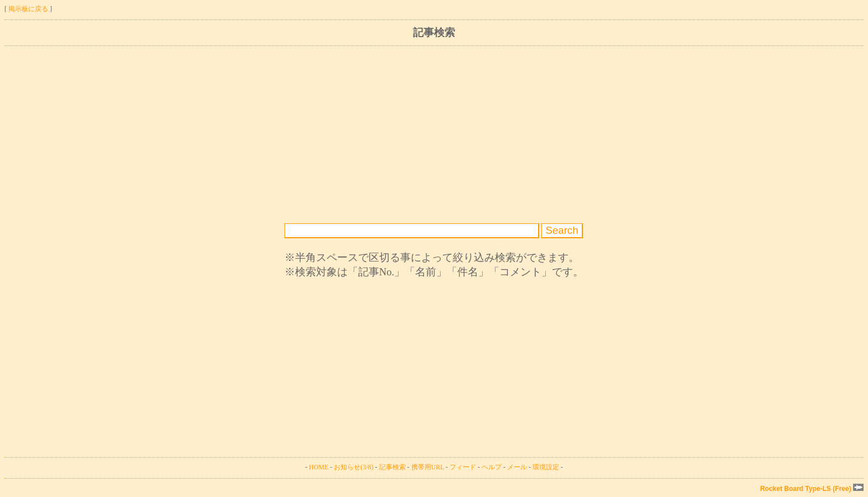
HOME (319, 467)
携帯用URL (428, 467)
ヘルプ (492, 467)
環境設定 (546, 467)
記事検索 (392, 467)
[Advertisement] (337, 135)
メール (517, 467)
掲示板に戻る (28, 9)
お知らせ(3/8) (353, 467)
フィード (463, 467)
